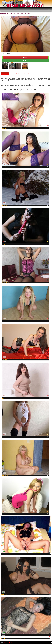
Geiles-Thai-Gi (5, 554)
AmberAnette (6, 514)
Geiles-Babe (5, 205)
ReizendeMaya (6, 282)
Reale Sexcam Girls (8, 643)
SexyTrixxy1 (4, 635)
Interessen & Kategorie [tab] (15, 74)
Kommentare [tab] (30, 74)
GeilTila (3, 638)
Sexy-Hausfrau (6, 437)
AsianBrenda (6, 167)
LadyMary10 (5, 475)
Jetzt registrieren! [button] (25, 57)
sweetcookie (4, 594)
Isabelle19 (5, 360)
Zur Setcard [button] (25, 60)
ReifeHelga (5, 321)
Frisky (4, 398)
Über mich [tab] (23, 74)
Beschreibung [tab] (5, 74)
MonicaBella (5, 128)
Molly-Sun (5, 244)
